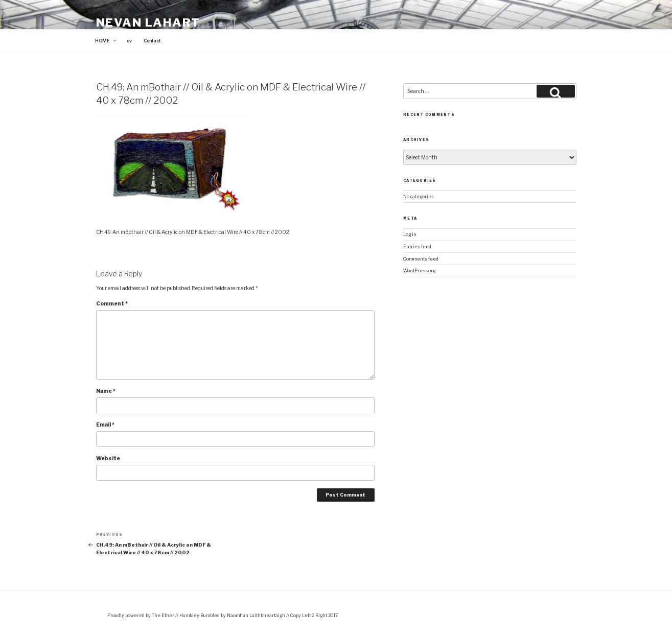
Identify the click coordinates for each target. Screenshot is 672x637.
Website (108, 458)
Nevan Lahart (148, 22)
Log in (410, 234)
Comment (112, 303)
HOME (106, 41)
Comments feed (421, 259)
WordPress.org (419, 271)
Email (105, 424)
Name (106, 391)
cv (129, 41)
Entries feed (417, 247)
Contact (152, 41)
